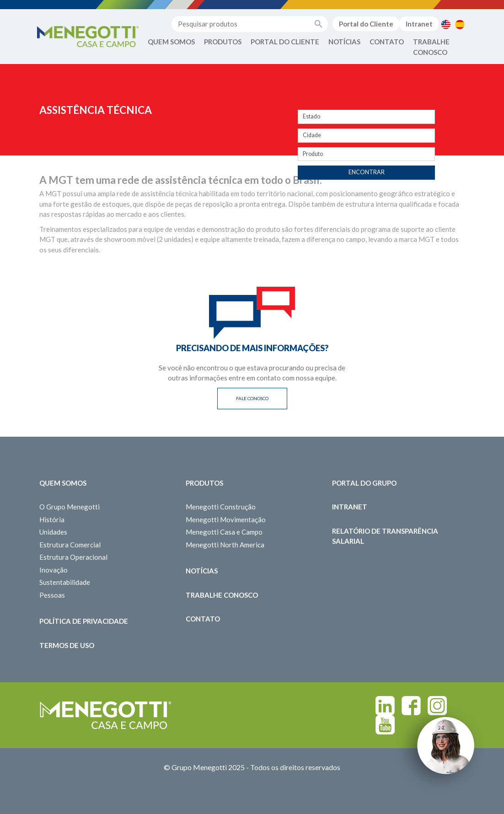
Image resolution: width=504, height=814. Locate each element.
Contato (387, 42)
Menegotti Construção (221, 507)
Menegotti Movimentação (226, 519)
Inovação (54, 570)
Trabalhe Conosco (431, 47)
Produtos (223, 42)
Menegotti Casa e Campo (224, 532)
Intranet (419, 24)
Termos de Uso (67, 645)
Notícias (344, 42)
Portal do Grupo (364, 483)
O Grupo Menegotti (70, 507)
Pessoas (52, 595)
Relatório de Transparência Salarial (385, 536)
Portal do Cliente (366, 24)
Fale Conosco (252, 398)
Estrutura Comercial (70, 545)
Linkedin (385, 706)
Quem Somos (171, 42)
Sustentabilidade (65, 582)
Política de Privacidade (84, 621)
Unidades (53, 532)
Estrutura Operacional (73, 557)
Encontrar (367, 172)
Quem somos (63, 483)
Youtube (385, 725)
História (52, 519)
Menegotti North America (225, 545)
